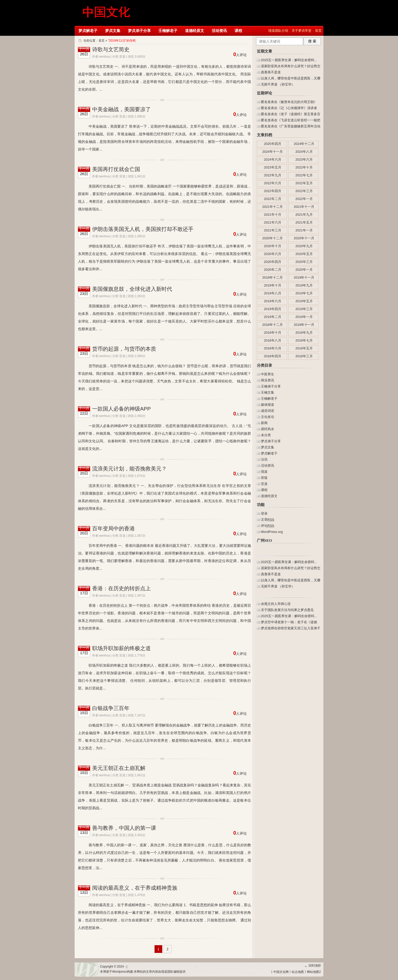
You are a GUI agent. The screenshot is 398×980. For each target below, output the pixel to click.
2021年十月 (273, 215)
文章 (268, 520)
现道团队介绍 (278, 31)
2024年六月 (273, 159)
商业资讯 (268, 380)
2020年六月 (273, 254)
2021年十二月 (272, 207)
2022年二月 (273, 199)
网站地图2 (314, 972)
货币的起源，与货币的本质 (124, 349)
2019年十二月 (272, 277)
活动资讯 (219, 31)
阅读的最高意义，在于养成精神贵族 (135, 888)
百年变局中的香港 (113, 528)
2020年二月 (273, 270)
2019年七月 (304, 293)
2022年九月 (273, 175)
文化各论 (268, 417)
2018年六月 (273, 348)
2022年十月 (304, 167)
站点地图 (298, 972)
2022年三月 (304, 191)
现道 (264, 472)
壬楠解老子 (168, 31)
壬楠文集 (268, 392)
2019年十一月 (304, 277)
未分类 (266, 435)
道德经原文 (195, 31)
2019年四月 (273, 309)
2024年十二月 (304, 144)
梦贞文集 (113, 31)
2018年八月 (273, 340)
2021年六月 (273, 222)
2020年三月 (304, 262)
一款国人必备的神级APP (121, 409)
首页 (318, 31)
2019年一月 (304, 317)
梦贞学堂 (107, 13)
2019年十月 (273, 285)
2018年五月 (304, 348)
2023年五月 (273, 167)
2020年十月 (273, 246)
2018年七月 (304, 340)
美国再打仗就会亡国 (116, 169)
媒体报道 (268, 405)
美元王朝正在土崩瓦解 (119, 768)
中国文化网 (281, 972)
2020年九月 (304, 246)
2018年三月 (304, 356)
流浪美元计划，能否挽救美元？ (129, 469)
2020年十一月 (304, 238)
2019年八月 (273, 293)
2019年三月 (304, 309)
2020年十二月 (272, 238)
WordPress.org (272, 532)
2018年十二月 (272, 325)
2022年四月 (273, 191)
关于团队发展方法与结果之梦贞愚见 (287, 610)
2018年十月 (273, 333)
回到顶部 (315, 966)
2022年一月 (304, 199)
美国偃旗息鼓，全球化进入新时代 (132, 289)
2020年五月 (304, 254)
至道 (122, 57)
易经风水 (268, 429)
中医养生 (268, 374)
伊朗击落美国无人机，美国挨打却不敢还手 (143, 229)
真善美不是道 (271, 72)
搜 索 (312, 41)
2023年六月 (304, 159)
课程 (238, 31)
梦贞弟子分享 (139, 31)
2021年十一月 (304, 207)
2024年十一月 (272, 152)
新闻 (264, 423)
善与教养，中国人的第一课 (124, 828)
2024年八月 (304, 152)
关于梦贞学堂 (302, 31)
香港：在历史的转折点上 (121, 588)
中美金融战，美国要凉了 (121, 109)
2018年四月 (273, 356)
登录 (264, 513)
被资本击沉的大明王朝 (297, 102)
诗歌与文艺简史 (111, 49)
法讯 (264, 459)
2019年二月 (273, 317)
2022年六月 (273, 183)
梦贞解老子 (88, 31)
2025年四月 (273, 144)
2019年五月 (304, 301)
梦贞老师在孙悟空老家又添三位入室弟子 (291, 628)
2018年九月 (304, 333)
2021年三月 (273, 230)
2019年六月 (273, 301)
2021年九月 (304, 215)
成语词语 (268, 411)
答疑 (264, 478)
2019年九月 (304, 285)
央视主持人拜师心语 (276, 604)
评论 (268, 526)
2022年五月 (304, 183)
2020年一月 (304, 270)
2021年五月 (304, 222)
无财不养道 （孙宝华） (278, 84)
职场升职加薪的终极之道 (121, 648)
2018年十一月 (304, 325)
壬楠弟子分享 (271, 386)
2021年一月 (304, 230)
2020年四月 (273, 262)
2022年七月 (304, 175)
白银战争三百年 (111, 708)
